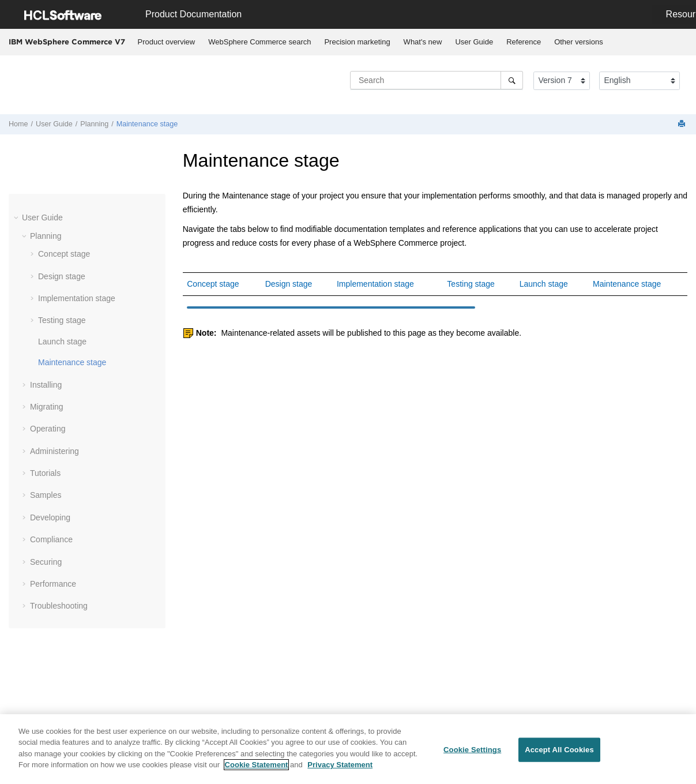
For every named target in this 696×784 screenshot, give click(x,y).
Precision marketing (357, 42)
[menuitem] (166, 42)
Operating (48, 429)
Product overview (167, 42)
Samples (46, 495)
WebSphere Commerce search (259, 42)
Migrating (47, 407)
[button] (17, 217)
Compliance (51, 539)
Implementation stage (77, 298)
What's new (423, 42)
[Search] (512, 80)
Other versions (579, 42)
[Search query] (437, 80)
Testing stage (62, 320)
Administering (54, 451)
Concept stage (64, 254)
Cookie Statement (257, 765)
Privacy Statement (340, 765)
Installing (46, 385)
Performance (53, 584)
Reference (524, 42)
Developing (50, 517)
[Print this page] (683, 124)
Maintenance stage (147, 124)
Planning (94, 124)
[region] (348, 749)
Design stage (62, 276)
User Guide (474, 42)
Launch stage (62, 342)
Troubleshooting (59, 606)
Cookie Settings (472, 750)
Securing (46, 562)
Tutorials (45, 473)
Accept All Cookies (559, 750)
